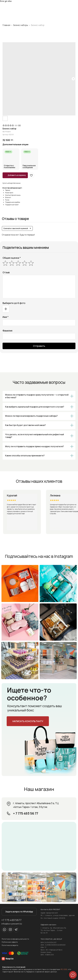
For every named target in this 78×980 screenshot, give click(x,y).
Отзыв (6, 272)
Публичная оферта (10, 942)
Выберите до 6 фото (14, 303)
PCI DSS (64, 969)
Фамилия (7, 331)
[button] (28, 721)
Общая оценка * (12, 258)
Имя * (6, 317)
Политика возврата (10, 945)
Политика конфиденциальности (15, 939)
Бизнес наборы (21, 25)
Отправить (39, 346)
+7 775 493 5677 (11, 920)
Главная (6, 25)
